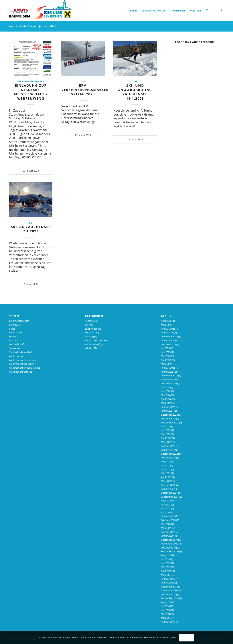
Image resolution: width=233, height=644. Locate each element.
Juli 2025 (165, 348)
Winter (89, 348)
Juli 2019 (165, 559)
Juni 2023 (166, 430)
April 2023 (166, 438)
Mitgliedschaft (17, 344)
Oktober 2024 (168, 383)
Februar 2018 (168, 622)
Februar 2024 (168, 407)
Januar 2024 (167, 411)
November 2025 (170, 340)
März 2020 (166, 528)
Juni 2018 (166, 610)
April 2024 (166, 399)
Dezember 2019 (169, 540)
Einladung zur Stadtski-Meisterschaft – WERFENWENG (31, 92)
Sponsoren (15, 348)
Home (12, 336)
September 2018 (170, 598)
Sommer (90, 332)
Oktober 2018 (168, 594)
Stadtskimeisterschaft (21, 352)
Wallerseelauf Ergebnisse (22, 364)
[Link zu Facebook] (221, 10)
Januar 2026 (167, 332)
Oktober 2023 (168, 419)
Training (89, 336)
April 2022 (166, 477)
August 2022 (168, 462)
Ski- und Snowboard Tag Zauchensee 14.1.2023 (135, 92)
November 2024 (170, 380)
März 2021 (166, 512)
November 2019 (170, 544)
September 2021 (170, 497)
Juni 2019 (166, 563)
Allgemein (90, 321)
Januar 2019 (167, 583)
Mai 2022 (166, 473)
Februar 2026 (168, 329)
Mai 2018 (166, 614)
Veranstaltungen (33, 81)
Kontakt (13, 340)
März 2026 (166, 325)
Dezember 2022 (169, 454)
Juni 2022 (166, 469)
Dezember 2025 (169, 336)
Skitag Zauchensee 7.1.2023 (31, 229)
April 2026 (166, 321)
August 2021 (168, 501)
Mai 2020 (166, 524)
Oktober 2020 (168, 520)
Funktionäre (16, 332)
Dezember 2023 (169, 415)
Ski (19, 81)
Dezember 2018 (169, 587)
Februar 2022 (168, 485)
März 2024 (166, 403)
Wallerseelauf (16, 356)
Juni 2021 (166, 505)
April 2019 (166, 571)
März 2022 (166, 481)
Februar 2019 (168, 579)
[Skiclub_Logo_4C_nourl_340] (40, 11)
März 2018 (166, 618)
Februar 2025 (168, 368)
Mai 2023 (166, 434)
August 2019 (168, 555)
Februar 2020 (168, 532)
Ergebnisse (15, 325)
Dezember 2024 (169, 375)
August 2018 (168, 602)
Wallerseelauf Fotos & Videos (25, 368)
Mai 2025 (166, 356)
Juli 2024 (165, 387)
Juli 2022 (165, 465)
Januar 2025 (167, 372)
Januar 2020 (167, 536)
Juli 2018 (165, 606)
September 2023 (170, 423)
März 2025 (166, 364)
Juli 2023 (165, 426)
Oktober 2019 (168, 548)
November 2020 (170, 516)
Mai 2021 (166, 508)
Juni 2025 (166, 352)
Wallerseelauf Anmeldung (23, 360)
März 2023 (166, 442)
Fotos (12, 329)
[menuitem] (133, 11)
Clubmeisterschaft (19, 321)
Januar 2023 (167, 450)
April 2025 (166, 360)
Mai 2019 (166, 567)
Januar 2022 (167, 489)
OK (186, 638)
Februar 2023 (168, 446)
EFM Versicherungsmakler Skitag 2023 (85, 90)
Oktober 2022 (168, 458)
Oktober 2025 (168, 344)
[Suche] (207, 11)
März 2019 (166, 575)
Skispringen (91, 329)
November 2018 (170, 590)
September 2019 (170, 551)
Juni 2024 (166, 391)
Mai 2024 (166, 395)
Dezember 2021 (169, 493)
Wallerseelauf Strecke (21, 372)
